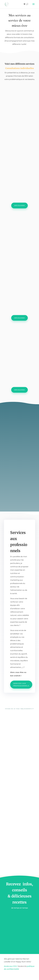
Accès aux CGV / (11, 967)
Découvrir (19, 205)
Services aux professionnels (21, 686)
